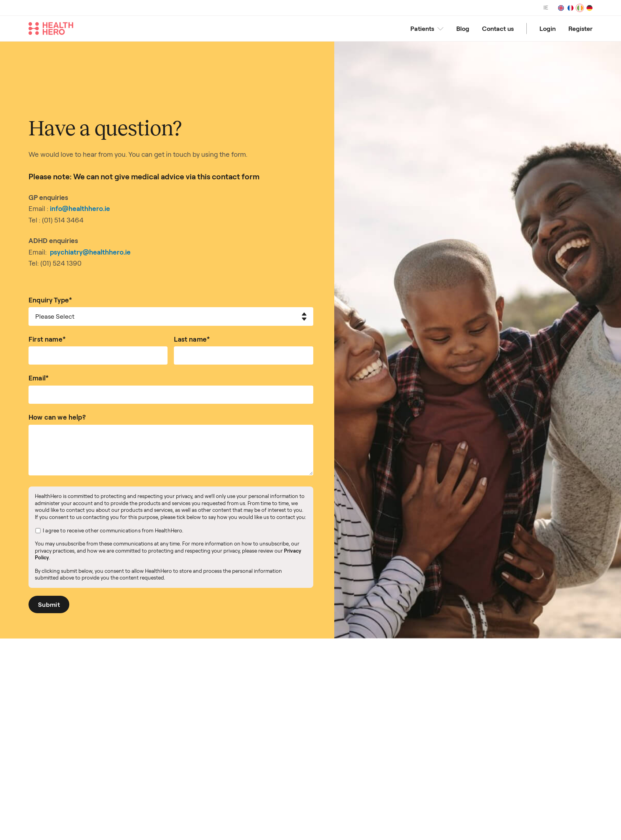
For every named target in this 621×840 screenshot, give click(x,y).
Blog (463, 29)
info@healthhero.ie (80, 208)
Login (548, 29)
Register (580, 29)
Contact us (498, 29)
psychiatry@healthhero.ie (90, 252)
